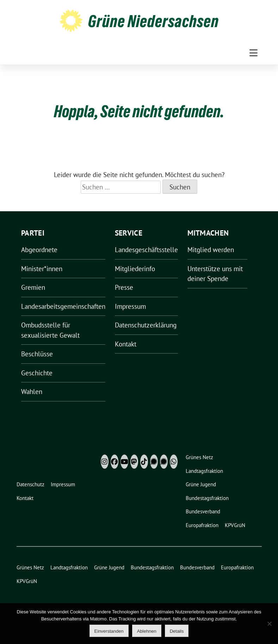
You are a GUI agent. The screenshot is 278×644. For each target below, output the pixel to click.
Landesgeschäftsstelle (146, 250)
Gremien (33, 287)
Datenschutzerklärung (146, 325)
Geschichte (37, 373)
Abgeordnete (39, 250)
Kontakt (126, 344)
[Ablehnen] (269, 624)
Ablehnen (147, 631)
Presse (124, 287)
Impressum (130, 306)
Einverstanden (109, 631)
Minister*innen (42, 269)
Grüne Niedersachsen (153, 21)
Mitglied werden (211, 250)
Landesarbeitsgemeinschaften (63, 306)
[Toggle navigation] (254, 53)
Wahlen (32, 392)
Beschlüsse (37, 354)
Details (177, 631)
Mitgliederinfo (135, 269)
